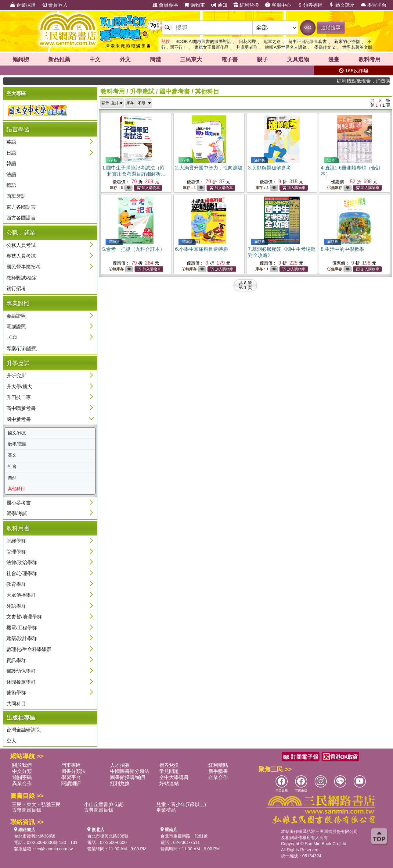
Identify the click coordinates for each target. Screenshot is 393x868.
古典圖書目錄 (99, 810)
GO (308, 27)
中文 (95, 59)
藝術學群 (16, 693)
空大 (11, 741)
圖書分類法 (74, 771)
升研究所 (16, 376)
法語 (11, 174)
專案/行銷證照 (22, 349)
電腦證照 (16, 327)
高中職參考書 (21, 408)
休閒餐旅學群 (21, 682)
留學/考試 (17, 513)
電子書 (229, 59)
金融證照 (16, 316)
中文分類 (22, 771)
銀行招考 (16, 288)
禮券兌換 (169, 765)
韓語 (11, 164)
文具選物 (298, 59)
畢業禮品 (166, 810)
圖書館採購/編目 (128, 777)
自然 (12, 478)
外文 (125, 59)
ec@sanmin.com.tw (54, 849)
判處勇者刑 (247, 47)
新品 (59, 59)
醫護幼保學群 (21, 671)
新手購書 (218, 771)
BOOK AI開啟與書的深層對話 (203, 41)
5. (133, 249)
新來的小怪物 (347, 41)
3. (270, 168)
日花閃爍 (247, 41)
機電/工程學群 (22, 628)
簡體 (155, 59)
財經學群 (16, 541)
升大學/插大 (19, 387)
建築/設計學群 (22, 638)
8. (342, 249)
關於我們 (22, 765)
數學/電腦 (17, 444)
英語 (11, 142)
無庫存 (335, 188)
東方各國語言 (21, 207)
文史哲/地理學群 (24, 617)
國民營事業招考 (23, 267)
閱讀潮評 (71, 783)
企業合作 (218, 777)
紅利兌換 (246, 5)
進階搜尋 (331, 28)
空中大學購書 (174, 777)
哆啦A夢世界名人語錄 (286, 47)
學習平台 (374, 5)
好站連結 (169, 783)
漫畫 (334, 59)
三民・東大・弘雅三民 (36, 804)
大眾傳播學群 (21, 595)
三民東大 (191, 59)
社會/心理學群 (22, 573)
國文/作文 (17, 433)
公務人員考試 (21, 245)
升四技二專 (19, 397)
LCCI (12, 338)
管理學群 (16, 552)
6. (202, 249)
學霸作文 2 (325, 47)
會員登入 (55, 5)
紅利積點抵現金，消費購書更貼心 (369, 81)
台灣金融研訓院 (23, 730)
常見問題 (169, 771)
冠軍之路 (272, 41)
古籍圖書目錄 (27, 810)
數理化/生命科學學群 (29, 649)
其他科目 (16, 489)
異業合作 (22, 783)
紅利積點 (218, 765)
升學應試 (142, 91)
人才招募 (120, 765)
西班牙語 (16, 196)
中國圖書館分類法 (130, 771)
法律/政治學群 (22, 562)
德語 (11, 185)
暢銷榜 (21, 59)
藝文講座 (342, 5)
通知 (219, 5)
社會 (12, 466)
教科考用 (370, 59)
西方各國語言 (21, 218)
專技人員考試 (21, 256)
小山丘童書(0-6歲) (104, 804)
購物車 (195, 5)
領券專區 (310, 5)
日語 (11, 153)
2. (209, 168)
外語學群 (16, 606)
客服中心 (278, 5)
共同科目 (16, 704)
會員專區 (165, 5)
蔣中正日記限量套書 (308, 41)
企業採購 (23, 5)
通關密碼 (22, 777)
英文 (12, 455)
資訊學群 (16, 660)
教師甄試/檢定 (22, 278)
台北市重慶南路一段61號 (184, 836)
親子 (262, 59)
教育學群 (16, 584)
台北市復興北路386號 (35, 836)
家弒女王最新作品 (211, 47)
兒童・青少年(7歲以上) (181, 804)
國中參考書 (19, 419)
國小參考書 (19, 503)
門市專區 (71, 765)
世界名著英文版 (357, 47)
